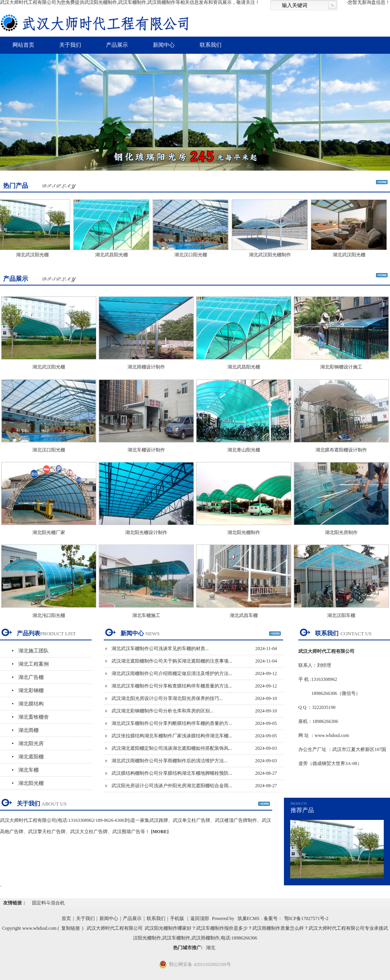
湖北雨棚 (28, 730)
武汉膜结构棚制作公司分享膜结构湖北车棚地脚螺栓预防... (172, 773)
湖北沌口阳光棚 (49, 615)
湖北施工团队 (34, 651)
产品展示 (117, 45)
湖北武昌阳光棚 (114, 255)
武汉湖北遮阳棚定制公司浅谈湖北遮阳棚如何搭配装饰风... (172, 748)
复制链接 (71, 928)
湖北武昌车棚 (244, 615)
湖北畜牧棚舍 (34, 717)
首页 (66, 918)
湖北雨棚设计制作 (146, 367)
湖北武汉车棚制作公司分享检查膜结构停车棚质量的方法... (172, 686)
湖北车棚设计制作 (146, 450)
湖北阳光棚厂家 (49, 532)
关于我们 (70, 45)
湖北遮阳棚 (31, 757)
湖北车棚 (28, 770)
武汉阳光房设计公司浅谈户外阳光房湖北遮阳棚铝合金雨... (172, 786)
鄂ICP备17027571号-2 (306, 918)
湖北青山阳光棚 (244, 450)
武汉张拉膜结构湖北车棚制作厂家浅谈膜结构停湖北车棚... (172, 736)
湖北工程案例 (34, 664)
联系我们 (211, 45)
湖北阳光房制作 (341, 532)
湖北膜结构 (31, 704)
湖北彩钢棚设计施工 (341, 367)
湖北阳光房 (31, 743)
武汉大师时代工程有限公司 (115, 928)
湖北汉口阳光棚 (193, 255)
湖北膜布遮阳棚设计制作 (341, 450)
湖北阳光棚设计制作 (146, 532)
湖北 (211, 948)
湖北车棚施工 (146, 615)
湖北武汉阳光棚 (35, 255)
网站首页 (23, 45)
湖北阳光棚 (31, 783)
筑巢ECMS (249, 918)
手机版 (177, 918)
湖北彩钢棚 (31, 690)
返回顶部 (200, 918)
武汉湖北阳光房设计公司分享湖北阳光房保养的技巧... (167, 698)
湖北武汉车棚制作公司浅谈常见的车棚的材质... (160, 649)
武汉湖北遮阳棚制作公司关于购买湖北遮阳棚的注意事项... (172, 661)
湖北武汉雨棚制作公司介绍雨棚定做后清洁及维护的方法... (172, 673)
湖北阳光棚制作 (244, 532)
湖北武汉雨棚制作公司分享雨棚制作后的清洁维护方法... (169, 761)
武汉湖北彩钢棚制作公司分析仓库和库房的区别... (162, 711)
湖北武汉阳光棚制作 (272, 255)
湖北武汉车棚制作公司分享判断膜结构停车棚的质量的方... (172, 723)
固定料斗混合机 (48, 903)
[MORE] (160, 832)
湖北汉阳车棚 (341, 615)
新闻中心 (164, 45)
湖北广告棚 (31, 677)
